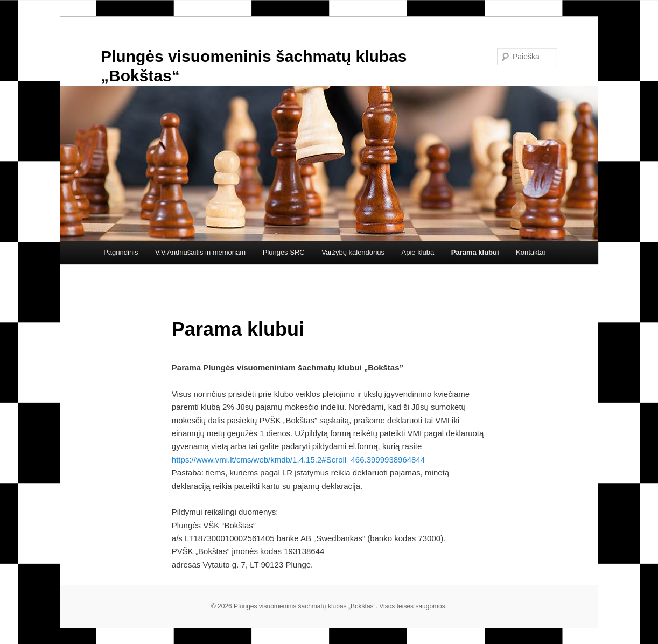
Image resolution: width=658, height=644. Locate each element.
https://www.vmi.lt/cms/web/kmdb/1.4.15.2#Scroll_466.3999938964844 (298, 460)
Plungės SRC (284, 252)
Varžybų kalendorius (353, 252)
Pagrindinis (121, 252)
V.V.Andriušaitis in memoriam (200, 252)
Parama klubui (475, 252)
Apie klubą (418, 252)
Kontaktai (530, 252)
